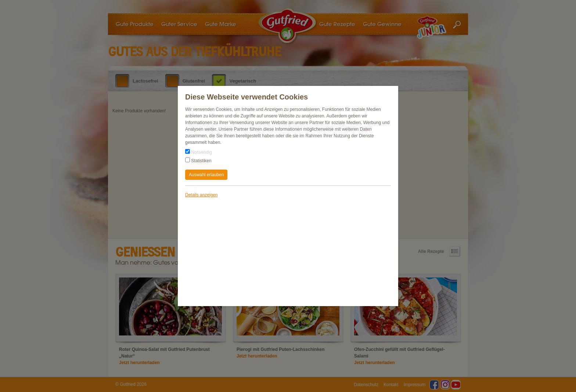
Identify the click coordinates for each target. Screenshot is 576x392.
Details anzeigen (201, 195)
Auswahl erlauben (206, 175)
